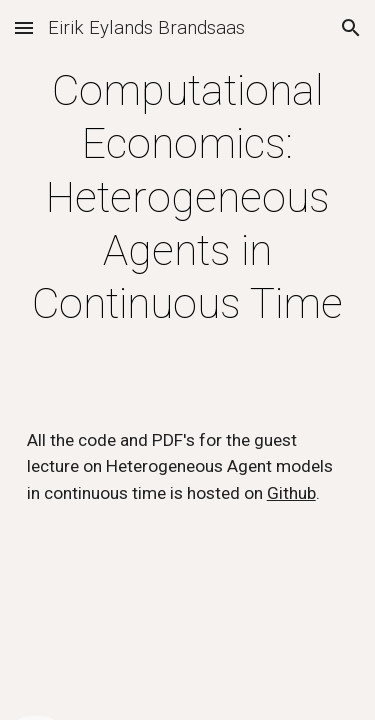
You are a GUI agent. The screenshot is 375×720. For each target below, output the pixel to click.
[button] (24, 27)
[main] (188, 197)
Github (291, 493)
